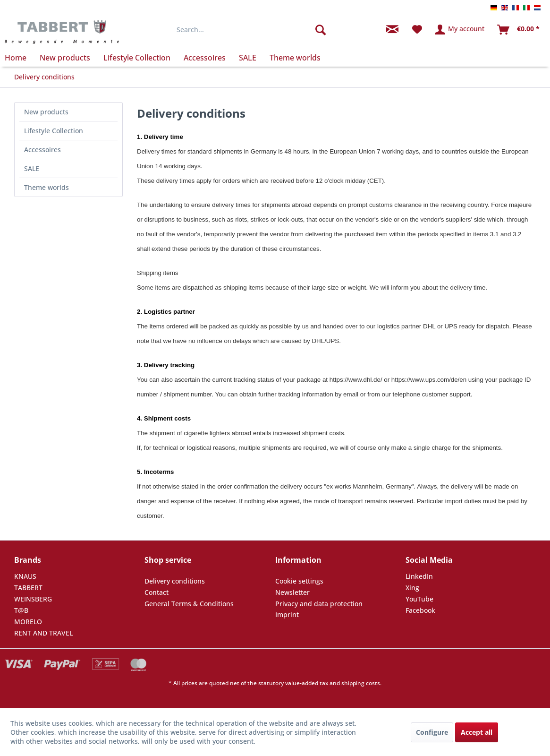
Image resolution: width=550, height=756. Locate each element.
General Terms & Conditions (189, 604)
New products (46, 112)
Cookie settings (299, 581)
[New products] (65, 58)
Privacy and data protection (319, 604)
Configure (432, 732)
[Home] (19, 58)
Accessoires (42, 150)
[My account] (460, 30)
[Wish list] (417, 30)
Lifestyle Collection (54, 131)
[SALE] (248, 58)
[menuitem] (254, 30)
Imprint (287, 614)
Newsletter (292, 592)
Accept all (477, 732)
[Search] (321, 30)
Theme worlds (47, 187)
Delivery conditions (175, 581)
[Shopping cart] (519, 30)
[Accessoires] (205, 58)
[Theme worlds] (295, 58)
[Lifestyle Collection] (137, 58)
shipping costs (361, 683)
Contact (157, 592)
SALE (32, 168)
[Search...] (254, 30)
